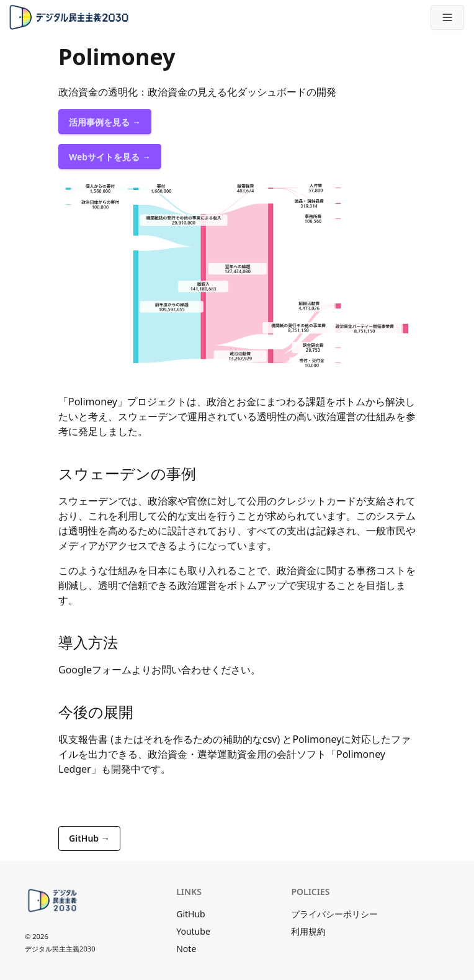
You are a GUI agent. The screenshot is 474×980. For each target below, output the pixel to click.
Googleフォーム (95, 670)
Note (186, 949)
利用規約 (308, 931)
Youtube (193, 931)
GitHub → (89, 838)
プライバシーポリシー (334, 914)
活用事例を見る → (105, 122)
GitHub (191, 914)
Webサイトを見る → (110, 157)
